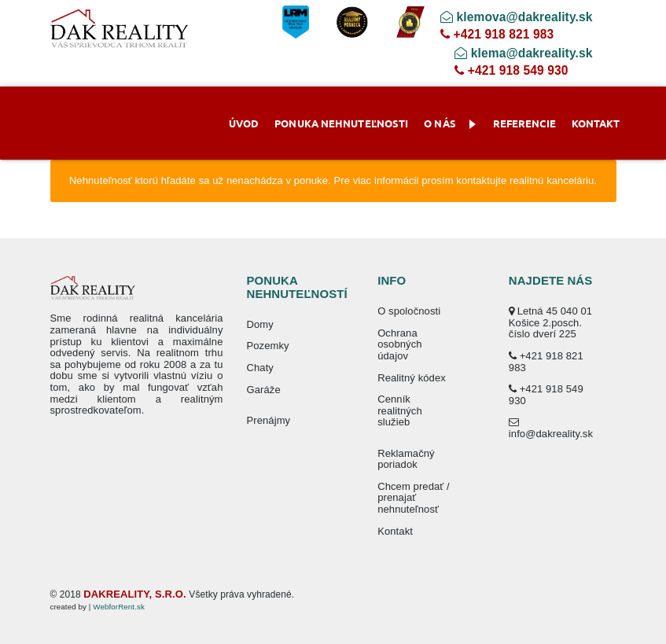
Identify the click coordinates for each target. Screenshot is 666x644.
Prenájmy (269, 420)
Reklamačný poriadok (406, 459)
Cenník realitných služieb (400, 410)
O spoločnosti (409, 311)
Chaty (260, 368)
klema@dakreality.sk (523, 53)
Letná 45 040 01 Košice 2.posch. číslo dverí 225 (550, 322)
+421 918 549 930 (511, 70)
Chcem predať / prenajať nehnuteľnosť (414, 498)
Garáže (264, 390)
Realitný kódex (412, 378)
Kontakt (596, 123)
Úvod (244, 123)
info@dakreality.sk (551, 428)
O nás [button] (450, 123)
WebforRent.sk (119, 607)
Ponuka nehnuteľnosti (341, 123)
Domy (260, 324)
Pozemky (268, 346)
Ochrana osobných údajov (399, 344)
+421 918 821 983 (497, 34)
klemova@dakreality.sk (517, 17)
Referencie (524, 123)
